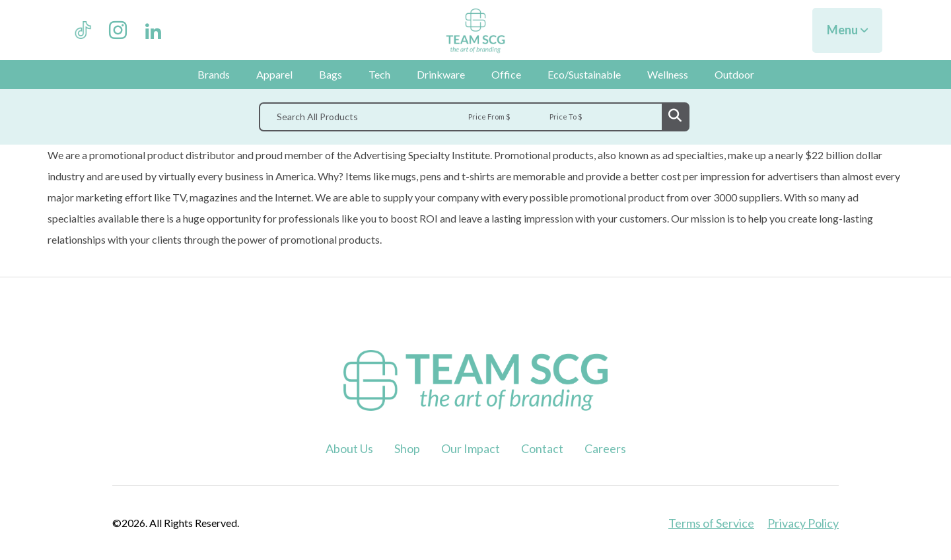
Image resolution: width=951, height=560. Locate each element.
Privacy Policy (803, 523)
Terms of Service (711, 523)
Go (675, 117)
